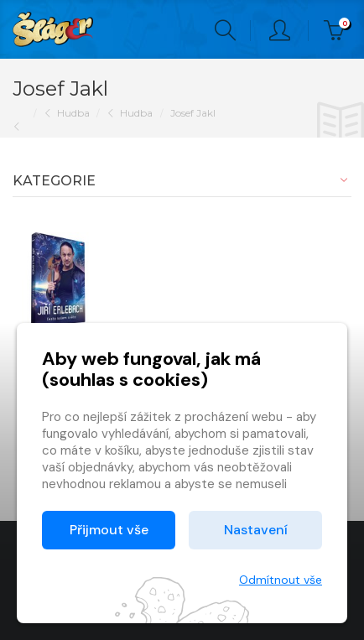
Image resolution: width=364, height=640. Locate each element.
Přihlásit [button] (280, 31)
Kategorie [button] (54, 181)
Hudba (73, 113)
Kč (338, 31)
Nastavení (256, 530)
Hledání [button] (225, 31)
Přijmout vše (109, 530)
